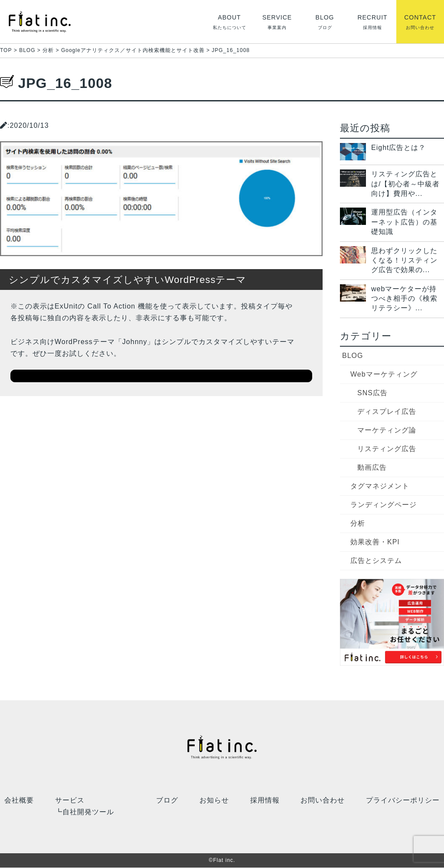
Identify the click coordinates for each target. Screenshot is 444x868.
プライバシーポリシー (403, 800)
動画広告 (372, 467)
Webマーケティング (384, 374)
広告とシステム (376, 561)
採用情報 (265, 800)
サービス (70, 800)
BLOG (353, 356)
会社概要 (19, 800)
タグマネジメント (380, 486)
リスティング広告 (387, 449)
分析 (358, 523)
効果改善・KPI (375, 542)
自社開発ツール (88, 812)
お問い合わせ (323, 800)
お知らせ (214, 800)
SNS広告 (372, 393)
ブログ (167, 800)
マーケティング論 (387, 430)
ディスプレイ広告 (387, 411)
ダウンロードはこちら (161, 376)
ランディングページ (384, 505)
